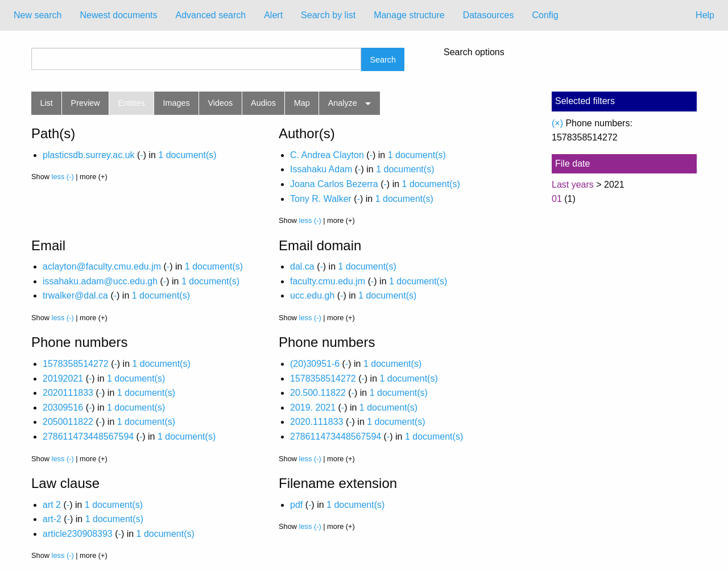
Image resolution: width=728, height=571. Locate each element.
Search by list (328, 15)
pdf (296, 505)
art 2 (52, 505)
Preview (86, 103)
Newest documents (118, 15)
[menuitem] (38, 15)
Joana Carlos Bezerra (334, 184)
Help (705, 15)
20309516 (63, 407)
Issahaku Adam (321, 169)
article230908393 (78, 534)
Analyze (343, 103)
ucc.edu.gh (312, 295)
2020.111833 (317, 422)
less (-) (63, 177)
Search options (474, 52)
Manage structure (409, 15)
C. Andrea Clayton (327, 155)
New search (38, 15)
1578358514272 (76, 364)
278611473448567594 (88, 436)
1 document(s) (187, 155)
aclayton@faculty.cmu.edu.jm (102, 266)
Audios (263, 103)
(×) (557, 123)
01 (557, 199)
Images (177, 103)
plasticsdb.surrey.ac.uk (89, 155)
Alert (273, 15)
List (46, 103)
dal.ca (302, 266)
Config (545, 15)
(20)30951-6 (315, 364)
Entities (132, 103)
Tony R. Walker (321, 199)
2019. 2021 (313, 407)
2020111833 (68, 393)
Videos (221, 103)
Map (302, 103)
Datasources (489, 15)
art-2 (52, 519)
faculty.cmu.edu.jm (328, 281)
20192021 (63, 378)
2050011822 (68, 422)
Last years (573, 185)
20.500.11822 (318, 393)
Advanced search (211, 15)
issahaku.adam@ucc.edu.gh (100, 281)
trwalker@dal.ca (75, 295)
